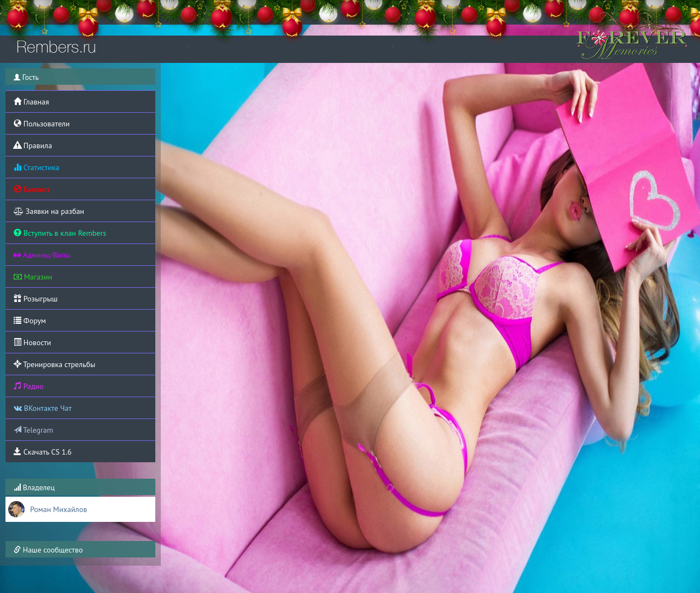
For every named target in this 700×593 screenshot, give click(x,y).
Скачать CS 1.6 (43, 452)
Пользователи (42, 124)
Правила (33, 146)
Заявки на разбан (49, 211)
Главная (31, 102)
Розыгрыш (36, 299)
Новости (32, 342)
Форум (30, 321)
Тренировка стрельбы (54, 364)
